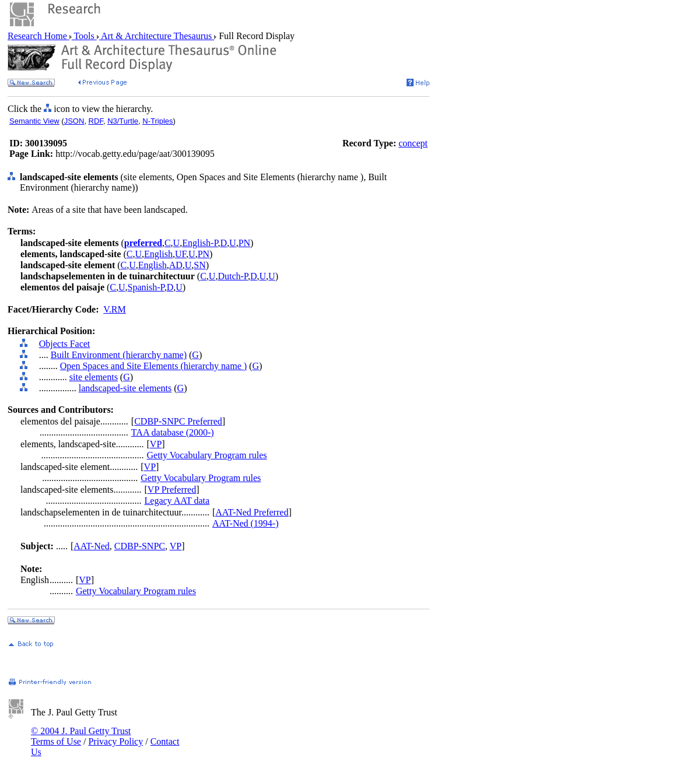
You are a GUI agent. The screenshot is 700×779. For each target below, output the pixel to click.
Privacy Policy (116, 741)
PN (244, 243)
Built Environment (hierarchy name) (119, 355)
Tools (84, 36)
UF (181, 254)
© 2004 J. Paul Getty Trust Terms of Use (81, 736)
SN (199, 265)
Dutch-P (233, 276)
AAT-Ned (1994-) (246, 523)
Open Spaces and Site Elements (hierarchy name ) (153, 366)
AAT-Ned (92, 546)
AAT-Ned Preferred (252, 512)
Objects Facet (65, 344)
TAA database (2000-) (173, 432)
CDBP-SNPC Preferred (178, 421)
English (158, 254)
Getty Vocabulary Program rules (207, 455)
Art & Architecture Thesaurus (157, 36)
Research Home (38, 36)
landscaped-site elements (125, 388)
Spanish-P (146, 287)
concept (413, 143)
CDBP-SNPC (140, 546)
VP (156, 444)
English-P (200, 243)
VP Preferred (172, 489)
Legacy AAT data (177, 501)
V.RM (114, 309)
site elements (94, 377)
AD (176, 265)
